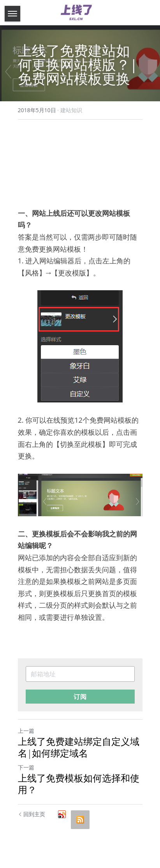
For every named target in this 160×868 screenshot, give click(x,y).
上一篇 (26, 731)
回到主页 (32, 814)
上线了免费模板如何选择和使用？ (79, 784)
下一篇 (26, 767)
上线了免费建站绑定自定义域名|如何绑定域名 (79, 747)
